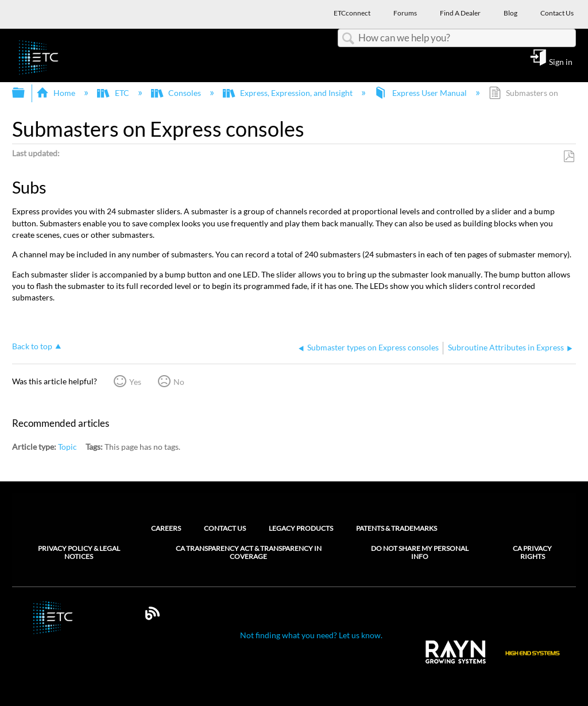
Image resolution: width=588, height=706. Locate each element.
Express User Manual (421, 93)
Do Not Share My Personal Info (420, 553)
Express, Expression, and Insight (289, 93)
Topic (67, 447)
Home (57, 93)
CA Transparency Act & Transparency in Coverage (249, 553)
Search (348, 39)
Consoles (177, 93)
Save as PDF (569, 157)
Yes (135, 382)
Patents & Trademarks (396, 528)
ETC (114, 93)
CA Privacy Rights (532, 553)
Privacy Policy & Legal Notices (79, 553)
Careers (166, 528)
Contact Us (225, 528)
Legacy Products (301, 528)
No (179, 382)
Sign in (561, 61)
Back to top (32, 346)
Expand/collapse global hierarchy (26, 93)
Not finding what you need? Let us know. (311, 635)
